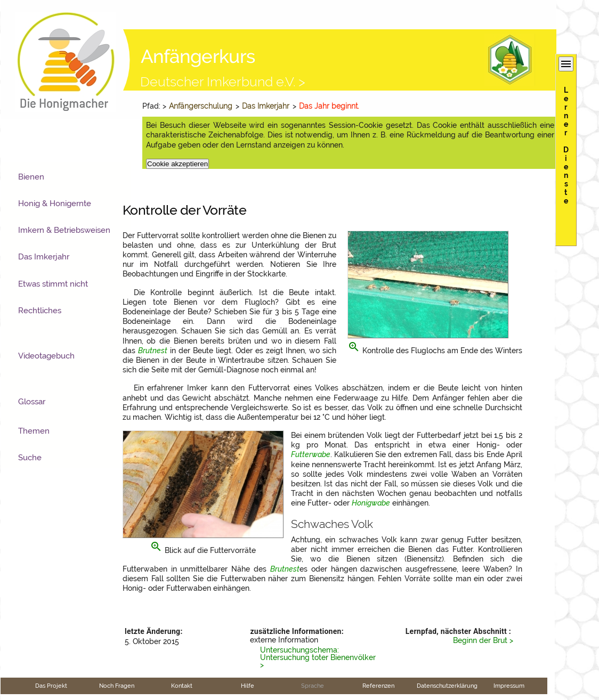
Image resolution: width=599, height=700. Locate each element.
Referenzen (378, 686)
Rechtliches (40, 311)
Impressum (509, 686)
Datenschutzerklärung (447, 686)
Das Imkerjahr (266, 106)
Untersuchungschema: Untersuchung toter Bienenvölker (318, 654)
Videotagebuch (46, 356)
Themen (34, 431)
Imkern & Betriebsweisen (64, 230)
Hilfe (248, 686)
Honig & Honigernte (55, 204)
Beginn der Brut (480, 640)
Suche (30, 458)
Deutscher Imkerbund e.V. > (223, 82)
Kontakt (182, 686)
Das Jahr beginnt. (329, 106)
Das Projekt (51, 686)
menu (566, 64)
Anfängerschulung (201, 106)
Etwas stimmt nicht (53, 284)
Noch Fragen (117, 686)
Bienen (31, 177)
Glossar (32, 402)
